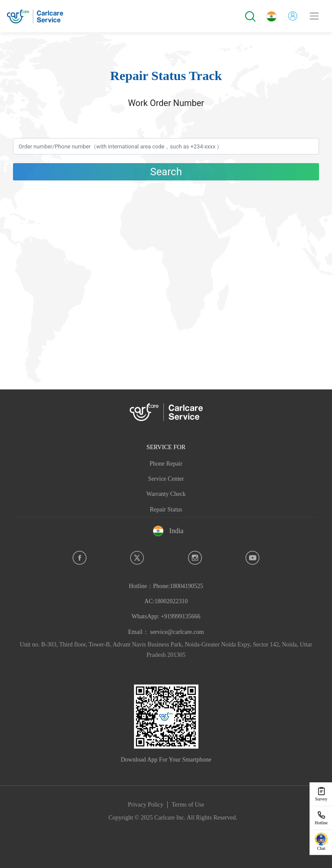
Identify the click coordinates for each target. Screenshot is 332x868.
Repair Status (166, 510)
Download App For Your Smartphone (166, 760)
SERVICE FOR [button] (166, 447)
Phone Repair (166, 464)
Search (166, 172)
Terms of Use (188, 805)
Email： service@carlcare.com (166, 632)
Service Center (166, 479)
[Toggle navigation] (314, 16)
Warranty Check (166, 494)
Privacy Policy (146, 805)
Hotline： (166, 601)
